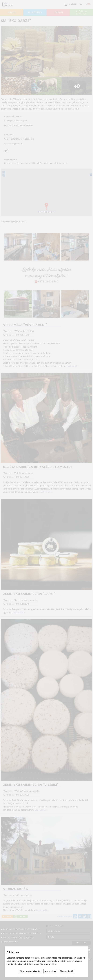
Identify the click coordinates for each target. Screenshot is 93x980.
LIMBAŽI (58, 12)
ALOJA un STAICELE (81, 12)
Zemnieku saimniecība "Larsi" (29, 594)
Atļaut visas (50, 971)
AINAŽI (12, 12)
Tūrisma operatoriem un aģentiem (18, 937)
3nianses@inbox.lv (14, 144)
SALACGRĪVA (35, 12)
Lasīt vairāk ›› (73, 366)
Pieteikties (81, 943)
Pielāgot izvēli (67, 971)
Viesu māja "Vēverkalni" (25, 325)
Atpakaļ (8, 917)
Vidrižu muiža (15, 889)
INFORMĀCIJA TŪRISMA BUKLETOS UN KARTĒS (22, 933)
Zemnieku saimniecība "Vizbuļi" (31, 785)
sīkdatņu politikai (48, 964)
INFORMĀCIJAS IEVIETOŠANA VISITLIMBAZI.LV (21, 929)
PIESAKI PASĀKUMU (11, 942)
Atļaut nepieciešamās (30, 971)
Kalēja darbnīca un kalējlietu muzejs (38, 467)
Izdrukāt (22, 917)
